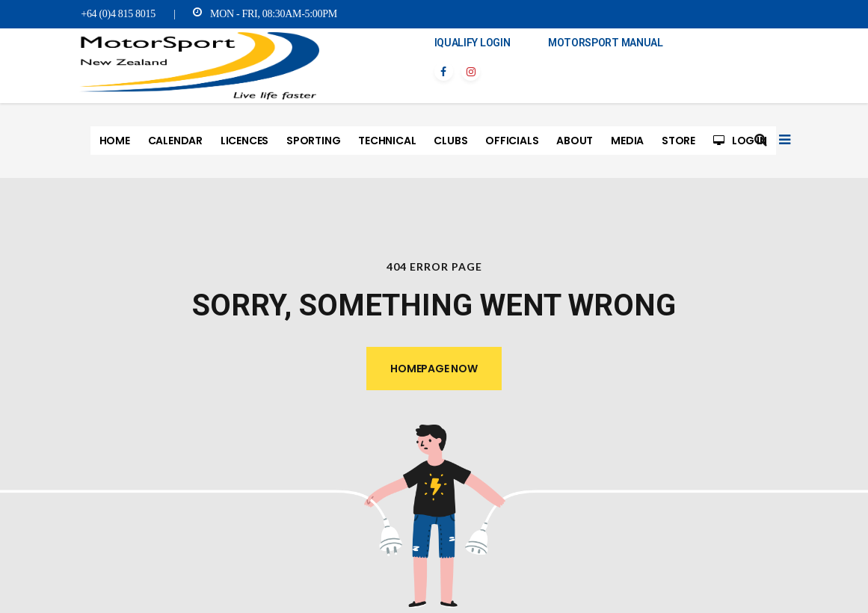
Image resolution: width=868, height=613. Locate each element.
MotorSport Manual (606, 43)
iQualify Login (473, 43)
